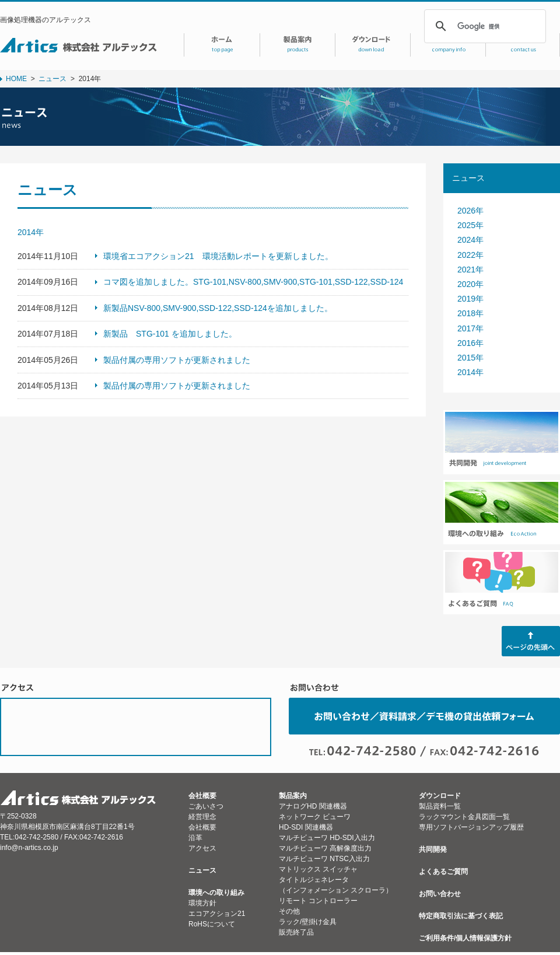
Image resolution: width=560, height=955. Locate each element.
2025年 (470, 225)
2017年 (470, 328)
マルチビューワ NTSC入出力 (324, 859)
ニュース (52, 79)
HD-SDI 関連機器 (306, 827)
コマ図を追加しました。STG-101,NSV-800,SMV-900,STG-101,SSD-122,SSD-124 (253, 282)
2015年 (470, 358)
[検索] (483, 26)
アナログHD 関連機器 (313, 806)
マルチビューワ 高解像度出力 (325, 848)
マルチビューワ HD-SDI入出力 (327, 838)
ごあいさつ (206, 806)
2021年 (470, 270)
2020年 (470, 284)
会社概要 (202, 796)
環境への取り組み (216, 893)
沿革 (195, 838)
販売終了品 (296, 932)
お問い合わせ (440, 894)
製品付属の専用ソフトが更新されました (177, 360)
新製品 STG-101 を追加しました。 (170, 334)
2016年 (470, 343)
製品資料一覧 (440, 806)
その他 (289, 911)
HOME (16, 79)
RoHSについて (212, 924)
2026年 (470, 211)
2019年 (470, 299)
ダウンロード (440, 796)
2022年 (470, 255)
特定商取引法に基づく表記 (461, 916)
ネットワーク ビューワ (315, 817)
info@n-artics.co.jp (29, 848)
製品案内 (293, 796)
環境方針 (202, 903)
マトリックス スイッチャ (318, 869)
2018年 (470, 313)
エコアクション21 (217, 914)
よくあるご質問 (443, 872)
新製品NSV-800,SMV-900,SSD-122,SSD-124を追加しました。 (218, 308)
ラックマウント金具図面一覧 (464, 817)
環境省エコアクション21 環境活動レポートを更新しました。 (218, 256)
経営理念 (202, 817)
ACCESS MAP (136, 727)
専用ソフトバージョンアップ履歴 (471, 827)
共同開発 (433, 849)
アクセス (202, 848)
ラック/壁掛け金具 (308, 922)
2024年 (470, 240)
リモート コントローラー (318, 901)
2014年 (470, 372)
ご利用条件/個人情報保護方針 (465, 938)
